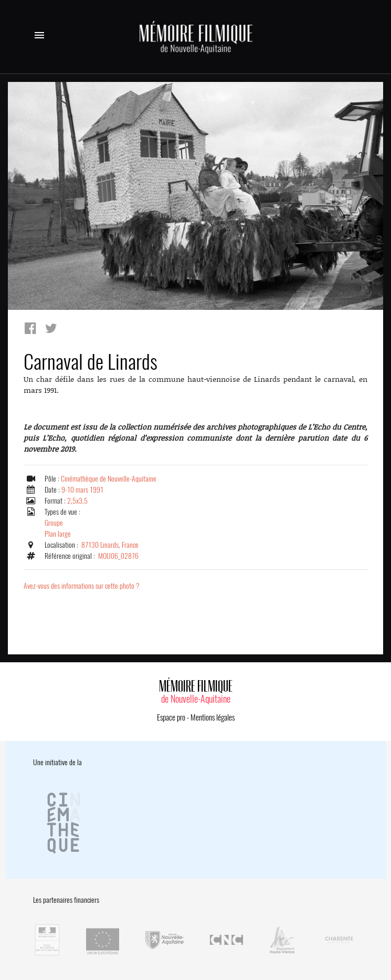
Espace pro (171, 717)
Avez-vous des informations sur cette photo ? (82, 586)
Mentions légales (213, 717)
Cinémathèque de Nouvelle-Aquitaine (109, 479)
